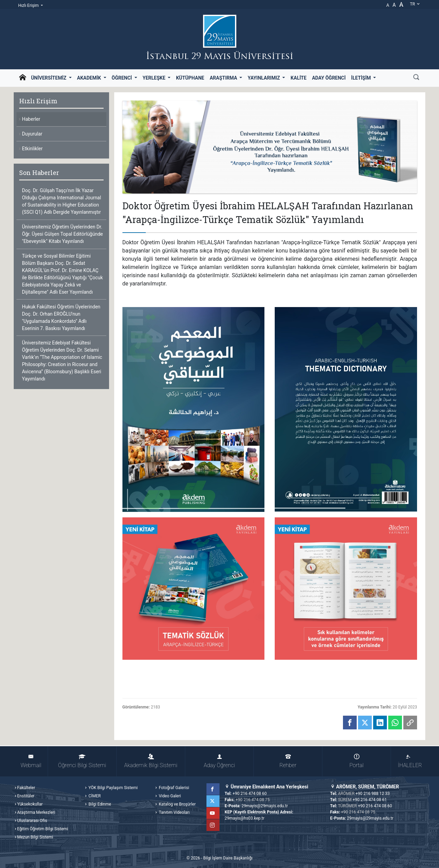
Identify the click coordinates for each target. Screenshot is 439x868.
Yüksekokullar (30, 804)
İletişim (362, 78)
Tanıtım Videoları (174, 812)
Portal (357, 761)
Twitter (214, 801)
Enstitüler (26, 796)
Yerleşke (155, 78)
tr (415, 4)
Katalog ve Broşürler (177, 804)
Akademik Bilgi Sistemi (151, 761)
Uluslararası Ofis (32, 821)
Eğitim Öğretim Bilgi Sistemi (43, 829)
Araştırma (224, 78)
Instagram (214, 825)
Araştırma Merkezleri (36, 812)
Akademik (90, 78)
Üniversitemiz (49, 78)
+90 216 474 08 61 (370, 800)
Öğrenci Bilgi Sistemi (82, 761)
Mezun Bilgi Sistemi (35, 837)
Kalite (298, 78)
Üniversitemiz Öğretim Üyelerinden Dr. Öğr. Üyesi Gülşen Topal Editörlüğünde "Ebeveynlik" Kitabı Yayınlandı (62, 234)
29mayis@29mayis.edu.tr (265, 806)
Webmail (31, 761)
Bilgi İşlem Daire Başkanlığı (228, 858)
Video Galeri (169, 796)
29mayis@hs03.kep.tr (245, 818)
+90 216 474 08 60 (250, 794)
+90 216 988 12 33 (373, 794)
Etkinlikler (32, 149)
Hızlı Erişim (29, 5)
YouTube (214, 813)
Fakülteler (26, 788)
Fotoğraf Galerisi (173, 788)
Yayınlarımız (264, 78)
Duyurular (32, 134)
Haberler (31, 119)
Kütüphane (190, 78)
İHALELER (410, 761)
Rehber (288, 761)
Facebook (214, 789)
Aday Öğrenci (329, 78)
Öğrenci (123, 78)
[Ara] (416, 78)
